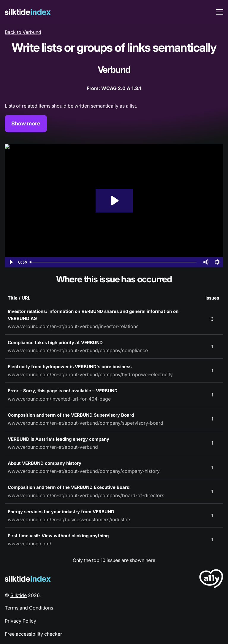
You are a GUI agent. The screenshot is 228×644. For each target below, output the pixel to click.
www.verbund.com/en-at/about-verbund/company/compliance (78, 350)
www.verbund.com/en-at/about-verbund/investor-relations (73, 326)
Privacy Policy (20, 621)
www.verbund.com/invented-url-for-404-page (59, 399)
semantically (105, 106)
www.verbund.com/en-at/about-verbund (53, 447)
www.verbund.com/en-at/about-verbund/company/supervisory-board (85, 423)
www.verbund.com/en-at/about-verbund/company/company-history (84, 471)
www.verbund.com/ (30, 544)
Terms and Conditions (29, 608)
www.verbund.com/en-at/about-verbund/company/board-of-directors (86, 495)
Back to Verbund (23, 32)
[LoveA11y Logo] (211, 580)
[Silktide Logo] (28, 579)
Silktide (19, 595)
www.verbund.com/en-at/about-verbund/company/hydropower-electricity (90, 374)
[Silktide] (28, 12)
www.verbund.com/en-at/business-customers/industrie (69, 519)
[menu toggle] (220, 12)
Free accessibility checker (33, 634)
